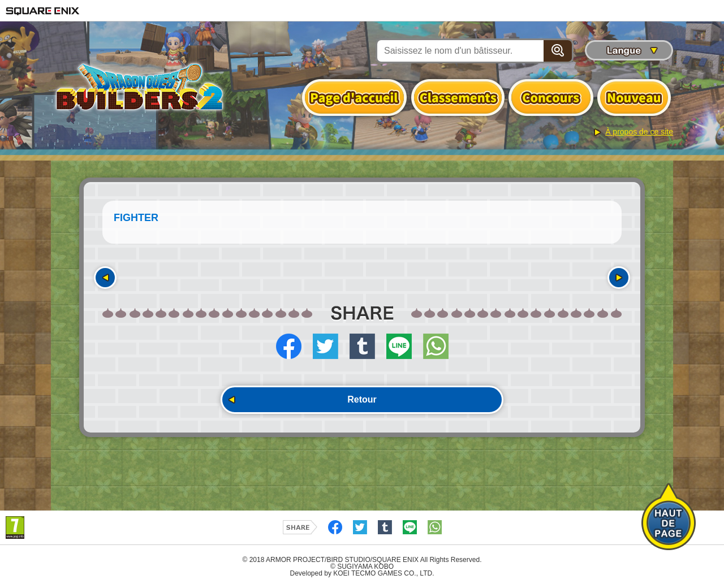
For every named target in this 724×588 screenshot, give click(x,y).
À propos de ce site (639, 132)
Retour (362, 399)
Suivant (619, 278)
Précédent (105, 278)
